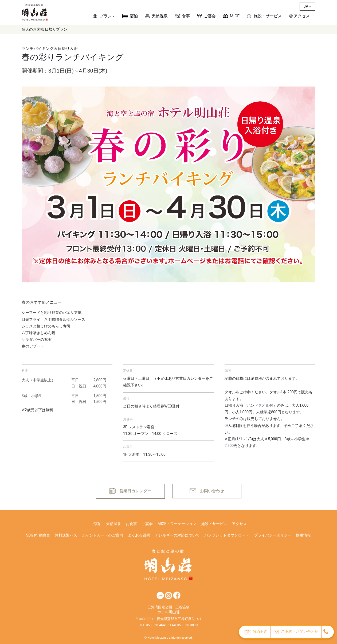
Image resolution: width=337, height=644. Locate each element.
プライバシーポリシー (273, 535)
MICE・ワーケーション (177, 524)
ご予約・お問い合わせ (296, 632)
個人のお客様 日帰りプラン (44, 29)
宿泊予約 (256, 632)
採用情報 (303, 535)
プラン (106, 16)
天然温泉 (160, 16)
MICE (235, 16)
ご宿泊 (96, 524)
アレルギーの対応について (177, 535)
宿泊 (134, 16)
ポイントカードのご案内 (103, 535)
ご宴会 (210, 16)
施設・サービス (268, 16)
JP (307, 6)
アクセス (302, 16)
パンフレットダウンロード (227, 535)
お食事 (131, 524)
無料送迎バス (66, 535)
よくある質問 (139, 535)
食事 (186, 16)
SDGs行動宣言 (38, 535)
